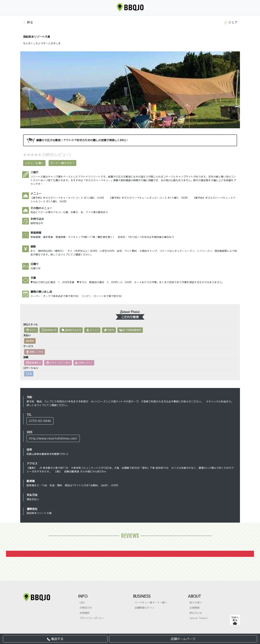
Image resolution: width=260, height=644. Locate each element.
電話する (55, 639)
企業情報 (194, 608)
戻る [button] (28, 22)
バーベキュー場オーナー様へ (151, 602)
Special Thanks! (199, 618)
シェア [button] (231, 22)
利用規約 (85, 613)
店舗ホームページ (183, 639)
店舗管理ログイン (145, 608)
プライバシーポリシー (92, 618)
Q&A (82, 602)
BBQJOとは (196, 613)
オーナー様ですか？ (62, 163)
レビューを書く (34, 163)
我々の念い (196, 602)
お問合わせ (86, 608)
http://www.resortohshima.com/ (53, 438)
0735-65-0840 (40, 421)
